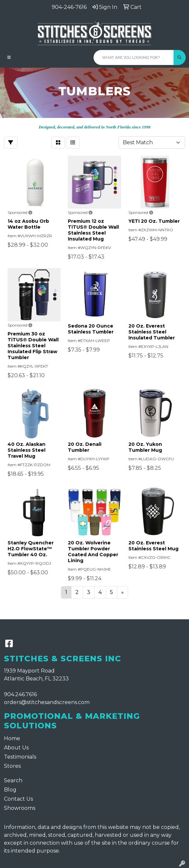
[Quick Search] (134, 57)
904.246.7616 (20, 694)
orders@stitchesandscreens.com (47, 702)
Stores (12, 766)
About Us (16, 748)
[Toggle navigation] (9, 57)
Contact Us (18, 799)
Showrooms (20, 808)
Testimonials (20, 757)
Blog (10, 790)
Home (12, 738)
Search (13, 780)
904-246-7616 (69, 7)
